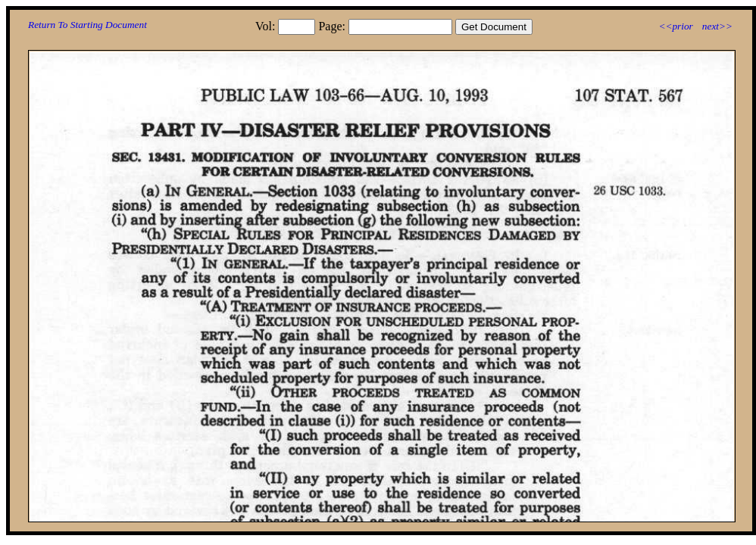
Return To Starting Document (87, 25)
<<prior (675, 26)
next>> (717, 26)
